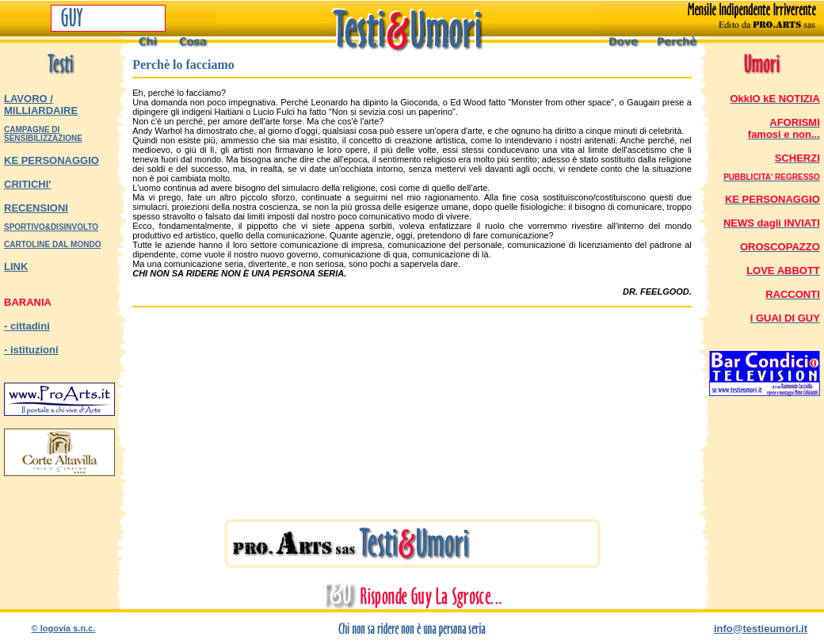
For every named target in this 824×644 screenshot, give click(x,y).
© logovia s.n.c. (64, 628)
